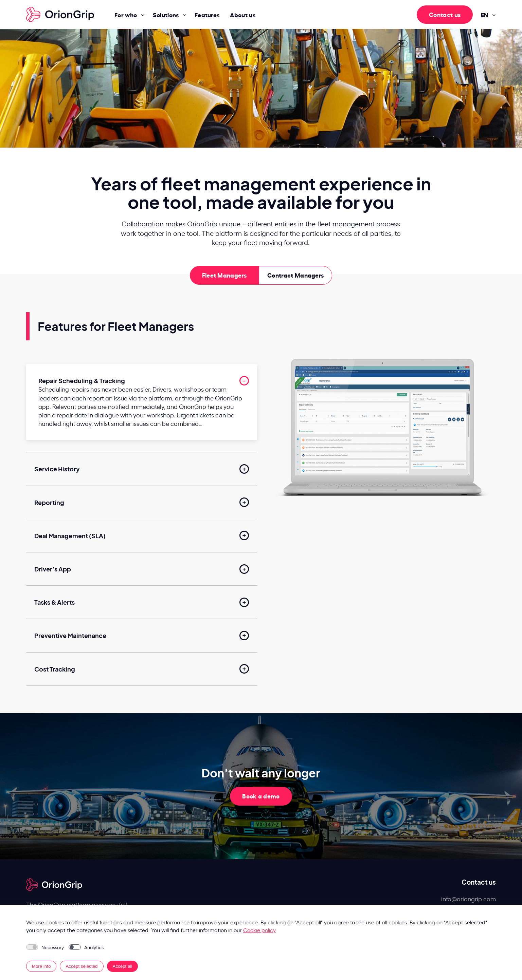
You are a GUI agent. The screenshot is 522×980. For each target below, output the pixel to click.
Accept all (123, 966)
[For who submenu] (143, 14)
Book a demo (261, 796)
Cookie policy (259, 930)
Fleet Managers (224, 275)
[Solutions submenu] (185, 14)
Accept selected (82, 966)
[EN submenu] (494, 14)
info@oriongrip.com (469, 899)
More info (41, 966)
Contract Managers (295, 275)
